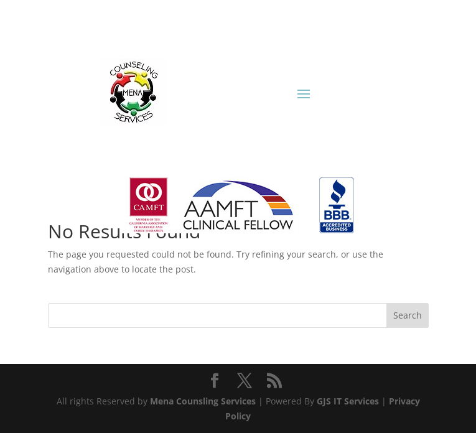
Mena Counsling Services (203, 401)
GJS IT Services (348, 401)
